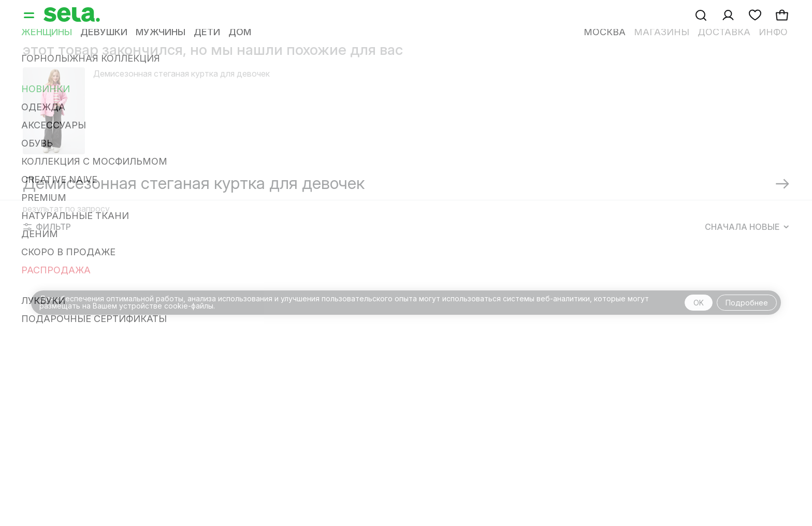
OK (699, 303)
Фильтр (47, 227)
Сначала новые (747, 227)
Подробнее (747, 303)
